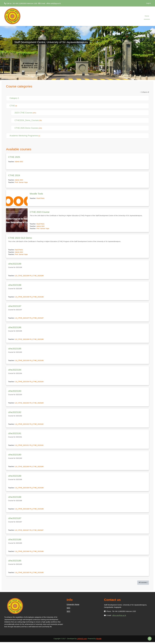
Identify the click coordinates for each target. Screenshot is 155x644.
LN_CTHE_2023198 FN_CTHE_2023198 (30, 298)
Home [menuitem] (147, 16)
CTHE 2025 (14, 157)
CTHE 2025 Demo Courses (26, 128)
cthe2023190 (15, 456)
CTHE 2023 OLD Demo (20, 238)
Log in (148, 3)
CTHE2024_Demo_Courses (27, 120)
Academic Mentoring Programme (24, 136)
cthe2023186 (15, 541)
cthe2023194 (15, 371)
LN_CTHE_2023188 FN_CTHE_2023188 (30, 511)
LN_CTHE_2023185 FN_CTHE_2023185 (30, 574)
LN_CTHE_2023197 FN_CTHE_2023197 (30, 319)
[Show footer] (150, 639)
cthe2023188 (15, 499)
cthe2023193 (15, 392)
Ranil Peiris (41, 198)
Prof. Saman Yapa (22, 183)
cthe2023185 (15, 562)
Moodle (100, 641)
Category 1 (14, 98)
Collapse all (145, 92)
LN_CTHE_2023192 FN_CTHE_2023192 (30, 425)
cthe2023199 (15, 264)
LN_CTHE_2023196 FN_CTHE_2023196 (30, 340)
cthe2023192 (15, 413)
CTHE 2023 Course (40, 212)
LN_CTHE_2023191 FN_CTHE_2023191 (30, 447)
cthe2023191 (15, 435)
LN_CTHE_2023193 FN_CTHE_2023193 (30, 404)
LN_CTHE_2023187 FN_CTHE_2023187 (30, 532)
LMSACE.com (82, 641)
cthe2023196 (15, 328)
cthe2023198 (15, 286)
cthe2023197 (15, 307)
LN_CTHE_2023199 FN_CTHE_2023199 (30, 276)
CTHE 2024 (14, 175)
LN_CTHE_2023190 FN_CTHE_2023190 (30, 468)
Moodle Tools (36, 194)
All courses (143, 584)
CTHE (12, 106)
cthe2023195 (15, 349)
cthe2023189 (15, 477)
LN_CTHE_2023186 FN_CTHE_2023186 (30, 553)
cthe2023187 (15, 520)
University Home (73, 606)
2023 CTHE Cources (23, 113)
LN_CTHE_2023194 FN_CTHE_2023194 (30, 383)
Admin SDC (19, 162)
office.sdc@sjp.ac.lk (54, 3)
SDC (68, 610)
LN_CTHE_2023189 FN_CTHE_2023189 (30, 489)
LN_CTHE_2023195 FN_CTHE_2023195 (30, 361)
